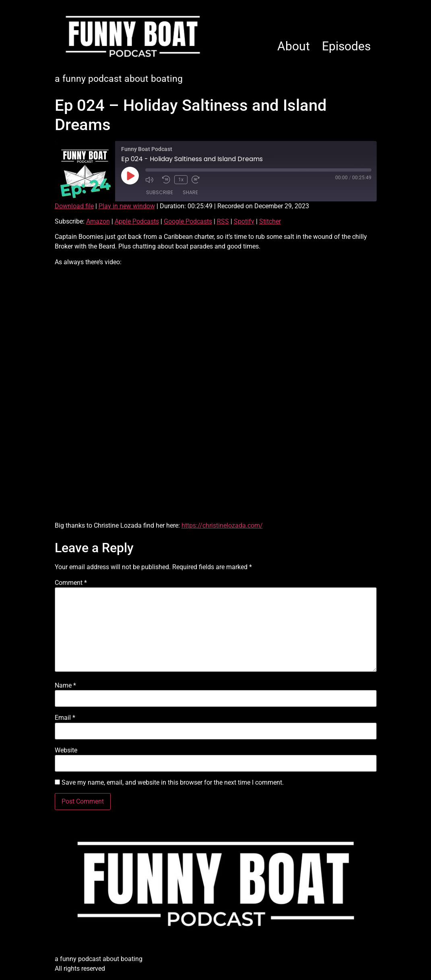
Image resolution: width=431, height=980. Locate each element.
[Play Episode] (130, 176)
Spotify (244, 221)
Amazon (98, 221)
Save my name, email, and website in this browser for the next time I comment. (173, 783)
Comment (71, 583)
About (294, 46)
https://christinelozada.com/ (222, 525)
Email (65, 718)
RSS (223, 221)
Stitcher (270, 221)
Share (190, 192)
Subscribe (160, 192)
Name (65, 686)
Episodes (346, 46)
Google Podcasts (188, 221)
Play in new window (127, 206)
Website (66, 750)
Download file (74, 206)
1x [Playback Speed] (181, 180)
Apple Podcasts (137, 221)
